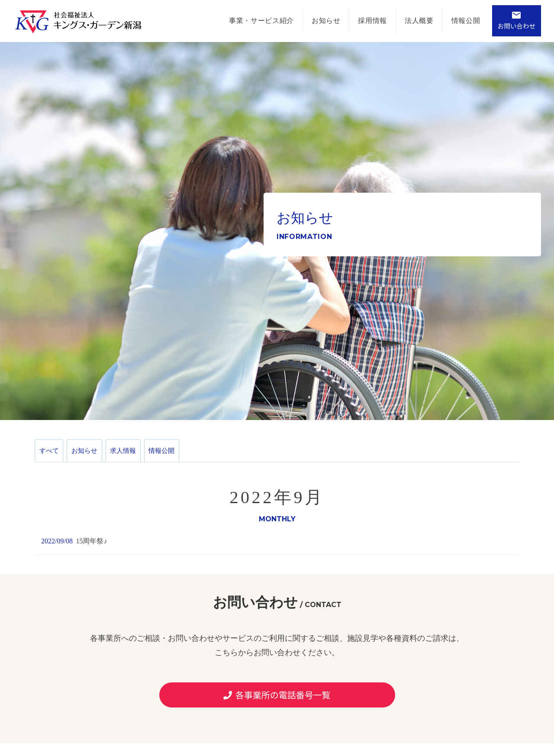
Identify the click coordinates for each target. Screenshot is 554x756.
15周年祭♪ (91, 549)
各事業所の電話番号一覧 (277, 703)
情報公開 (456, 21)
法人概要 (409, 21)
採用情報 (363, 21)
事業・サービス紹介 (251, 21)
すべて (52, 454)
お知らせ (316, 21)
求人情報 (141, 454)
